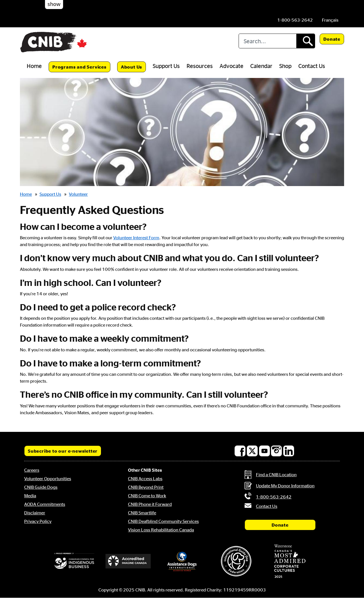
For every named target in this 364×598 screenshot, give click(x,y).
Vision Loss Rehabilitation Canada (161, 530)
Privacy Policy (38, 521)
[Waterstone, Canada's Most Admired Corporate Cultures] (290, 561)
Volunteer (78, 194)
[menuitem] (330, 20)
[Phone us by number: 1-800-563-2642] (295, 20)
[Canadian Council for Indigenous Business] (74, 561)
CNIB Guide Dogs (41, 487)
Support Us (166, 66)
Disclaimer (35, 513)
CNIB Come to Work (147, 496)
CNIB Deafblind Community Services (163, 521)
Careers (32, 470)
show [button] (54, 4)
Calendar (261, 66)
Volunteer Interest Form (136, 238)
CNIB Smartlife (142, 513)
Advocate (231, 66)
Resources (200, 66)
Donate (332, 39)
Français (330, 20)
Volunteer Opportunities (48, 479)
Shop (285, 66)
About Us (132, 67)
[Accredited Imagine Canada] (128, 561)
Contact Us (312, 66)
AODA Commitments (45, 504)
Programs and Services (79, 67)
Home (34, 66)
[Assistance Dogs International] (182, 561)
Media (30, 496)
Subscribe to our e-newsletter (63, 451)
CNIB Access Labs (145, 479)
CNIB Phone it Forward (150, 504)
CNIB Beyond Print (146, 487)
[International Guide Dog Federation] (236, 561)
